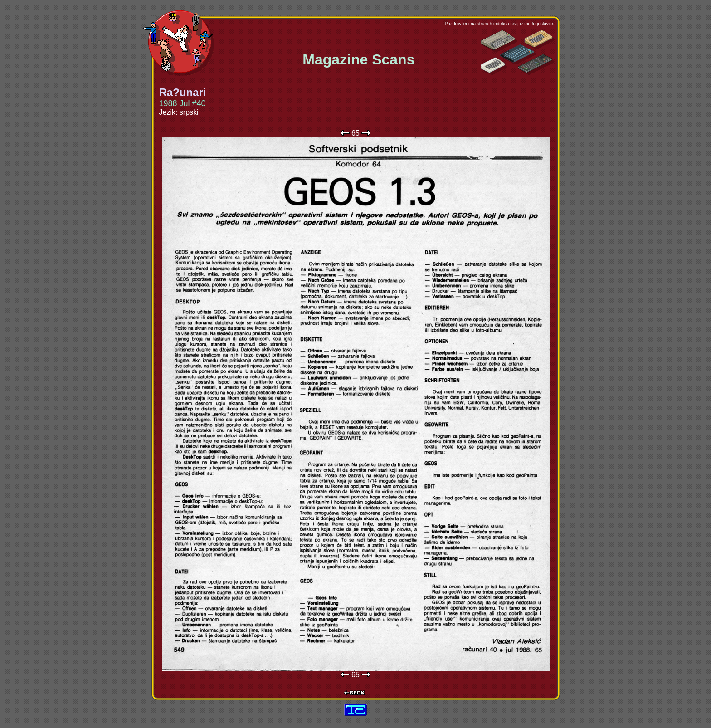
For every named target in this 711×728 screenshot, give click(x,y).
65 (355, 133)
